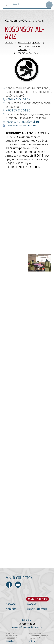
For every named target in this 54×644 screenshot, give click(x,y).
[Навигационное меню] (49, 5)
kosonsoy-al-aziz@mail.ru (22, 122)
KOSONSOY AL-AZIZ (28, 53)
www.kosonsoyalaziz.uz (21, 125)
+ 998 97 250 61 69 (18, 99)
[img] (14, 599)
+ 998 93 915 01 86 (18, 110)
